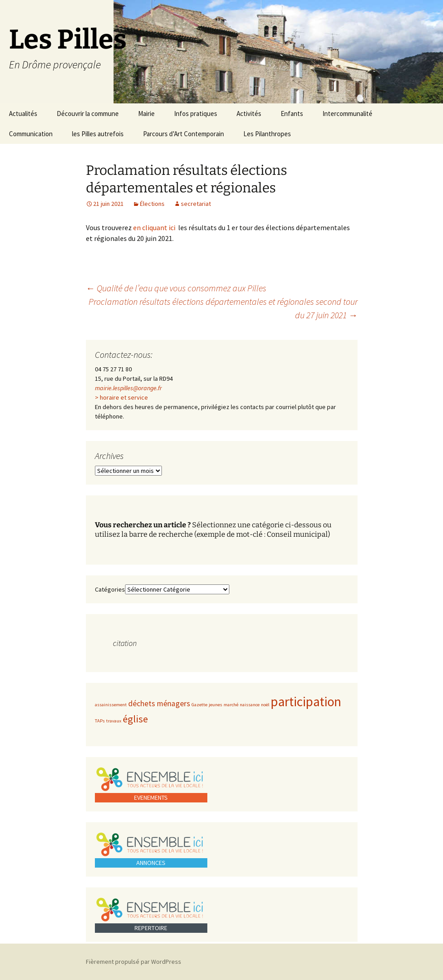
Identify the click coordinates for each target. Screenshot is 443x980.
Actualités (23, 114)
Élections (152, 204)
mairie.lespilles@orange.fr (128, 388)
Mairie (146, 114)
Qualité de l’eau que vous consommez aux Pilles (176, 288)
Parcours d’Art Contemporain (183, 134)
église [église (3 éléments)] (135, 719)
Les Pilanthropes (267, 134)
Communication (31, 134)
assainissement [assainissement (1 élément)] (111, 705)
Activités (249, 114)
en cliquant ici (156, 227)
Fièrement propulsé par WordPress (134, 962)
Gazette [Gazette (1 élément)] (199, 705)
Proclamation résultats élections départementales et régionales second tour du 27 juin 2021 (223, 308)
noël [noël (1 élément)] (265, 705)
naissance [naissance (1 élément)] (250, 705)
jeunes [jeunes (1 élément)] (215, 705)
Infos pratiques (196, 114)
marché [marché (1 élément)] (231, 705)
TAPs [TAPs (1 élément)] (100, 721)
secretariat (196, 204)
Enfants (292, 114)
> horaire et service (121, 397)
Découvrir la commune (88, 114)
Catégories (110, 589)
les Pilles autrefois (98, 134)
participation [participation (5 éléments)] (306, 702)
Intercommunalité (347, 114)
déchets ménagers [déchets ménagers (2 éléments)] (159, 704)
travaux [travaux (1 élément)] (114, 721)
